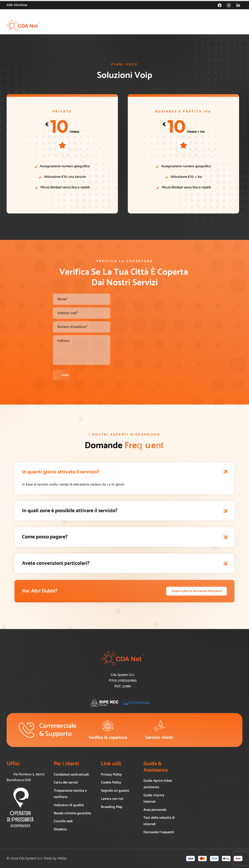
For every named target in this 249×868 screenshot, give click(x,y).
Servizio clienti (159, 738)
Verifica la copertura (108, 738)
